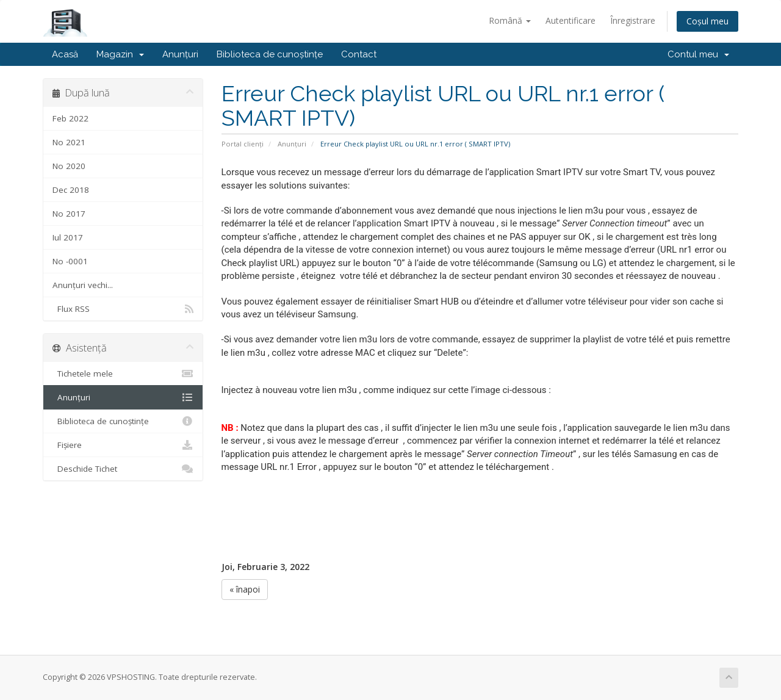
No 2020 (69, 166)
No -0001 (70, 261)
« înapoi (245, 589)
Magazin (120, 54)
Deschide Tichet (123, 469)
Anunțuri (180, 54)
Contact (359, 54)
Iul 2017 (68, 237)
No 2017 (69, 214)
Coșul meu (707, 21)
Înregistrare (633, 20)
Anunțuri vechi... (83, 285)
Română (510, 20)
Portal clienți (243, 144)
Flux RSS (123, 309)
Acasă (65, 54)
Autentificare (570, 20)
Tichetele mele (123, 373)
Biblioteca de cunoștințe (270, 54)
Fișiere (123, 445)
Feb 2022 (70, 118)
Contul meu (698, 54)
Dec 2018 (71, 190)
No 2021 (69, 142)
